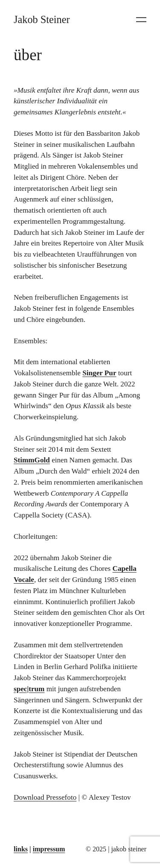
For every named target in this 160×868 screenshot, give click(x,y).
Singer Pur (99, 373)
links (21, 849)
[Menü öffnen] (141, 20)
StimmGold (32, 460)
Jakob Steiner (42, 19)
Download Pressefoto (45, 797)
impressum (49, 849)
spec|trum (29, 689)
